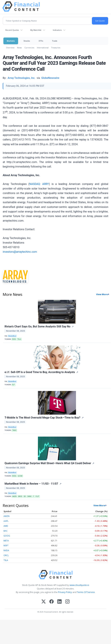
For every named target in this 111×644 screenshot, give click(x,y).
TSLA (19, 339)
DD (25, 496)
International (43, 48)
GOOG (7, 536)
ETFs (41, 41)
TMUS (14, 430)
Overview (10, 48)
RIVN (14, 339)
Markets (11, 41)
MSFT (6, 546)
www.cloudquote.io (79, 585)
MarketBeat (12, 336)
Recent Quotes (12, 30)
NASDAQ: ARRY (39, 184)
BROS (20, 496)
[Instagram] (67, 602)
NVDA (14, 476)
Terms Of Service (86, 592)
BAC (6, 531)
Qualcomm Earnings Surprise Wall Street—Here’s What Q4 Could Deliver (48, 463)
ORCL (6, 555)
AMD (6, 526)
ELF (13, 385)
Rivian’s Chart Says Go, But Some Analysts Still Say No (37, 326)
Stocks (27, 41)
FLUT (37, 496)
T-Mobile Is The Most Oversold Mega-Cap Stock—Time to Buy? (42, 418)
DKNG (29, 496)
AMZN (14, 496)
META (6, 541)
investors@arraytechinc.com (20, 252)
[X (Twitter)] (44, 602)
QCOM (20, 476)
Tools (55, 41)
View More (102, 294)
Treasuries (56, 48)
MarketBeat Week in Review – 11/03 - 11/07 (31, 484)
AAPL (6, 521)
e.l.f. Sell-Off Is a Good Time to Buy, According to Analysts (40, 372)
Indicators (57, 30)
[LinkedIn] (59, 602)
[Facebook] (52, 602)
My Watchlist (36, 30)
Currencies (29, 48)
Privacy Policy (65, 592)
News (19, 48)
